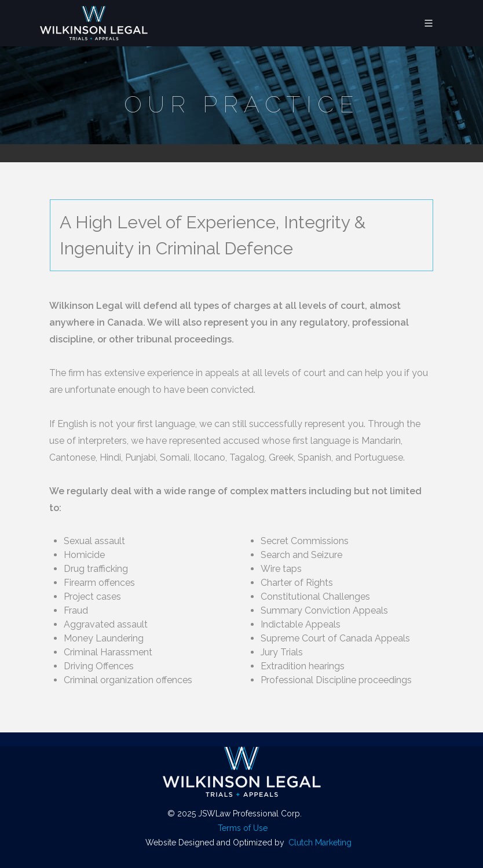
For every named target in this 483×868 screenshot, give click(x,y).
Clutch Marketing (320, 843)
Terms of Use (243, 828)
